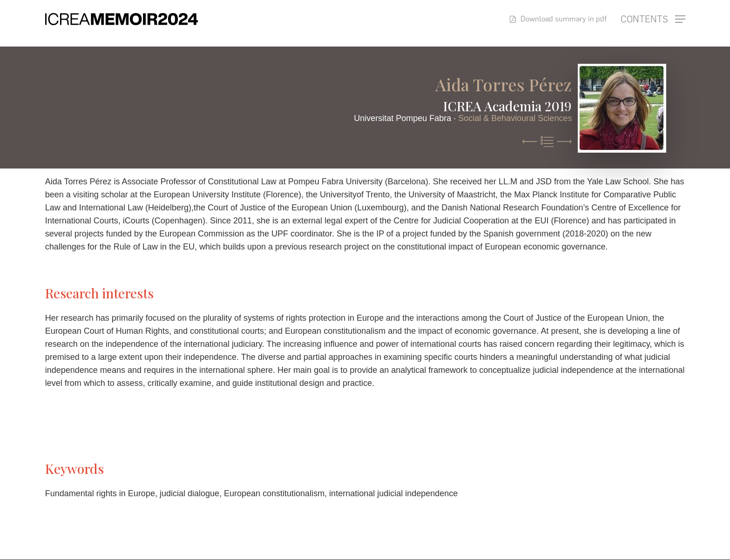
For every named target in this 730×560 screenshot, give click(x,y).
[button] (653, 19)
